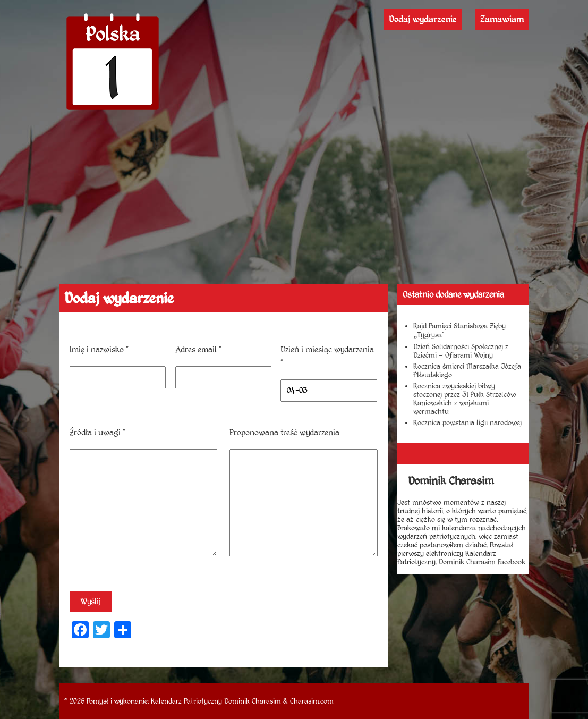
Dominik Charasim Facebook (482, 562)
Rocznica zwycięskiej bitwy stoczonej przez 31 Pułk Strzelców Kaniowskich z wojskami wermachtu (465, 399)
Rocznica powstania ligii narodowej (467, 422)
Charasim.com (312, 701)
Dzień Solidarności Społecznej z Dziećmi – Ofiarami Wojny (461, 351)
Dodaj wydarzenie (423, 19)
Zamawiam (502, 19)
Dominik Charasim (253, 701)
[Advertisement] (294, 205)
